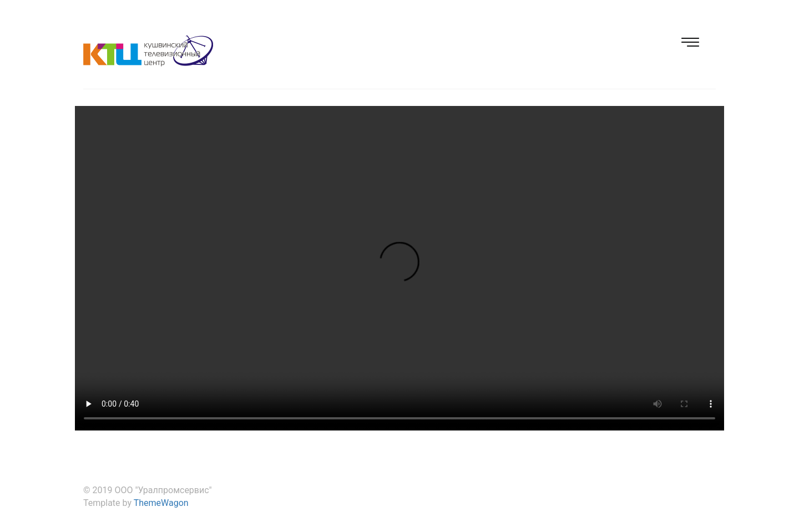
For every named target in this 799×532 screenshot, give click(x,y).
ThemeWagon (161, 503)
